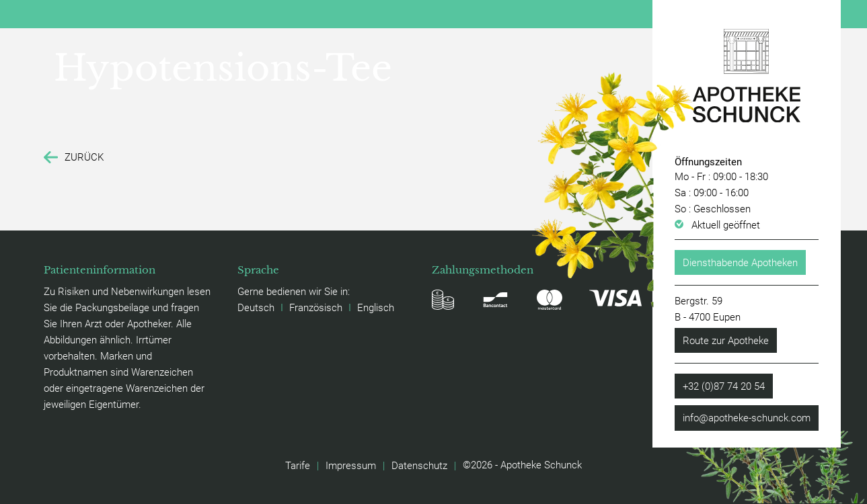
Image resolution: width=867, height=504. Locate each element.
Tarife (298, 465)
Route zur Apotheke (726, 340)
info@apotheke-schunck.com (747, 417)
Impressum (351, 465)
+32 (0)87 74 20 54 (724, 386)
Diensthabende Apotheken (740, 262)
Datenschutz (419, 465)
